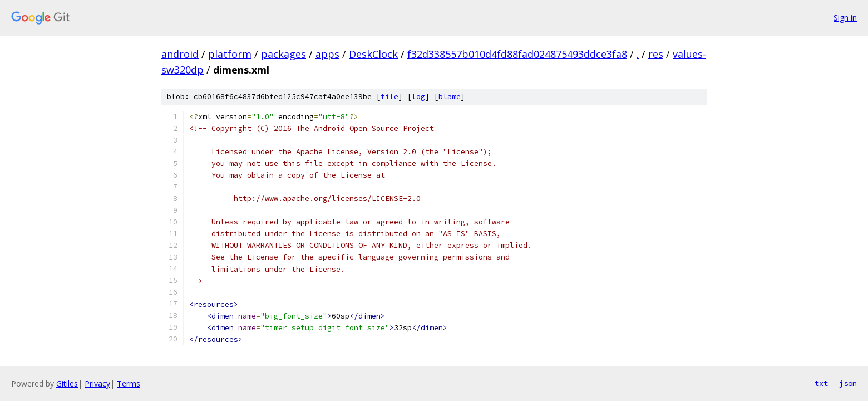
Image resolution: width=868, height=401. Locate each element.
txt (821, 383)
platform (230, 54)
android (180, 54)
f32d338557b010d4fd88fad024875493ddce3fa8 (517, 54)
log (418, 97)
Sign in (845, 18)
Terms (129, 383)
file (389, 97)
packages (283, 54)
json (848, 383)
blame (450, 97)
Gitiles (67, 383)
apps (327, 54)
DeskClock (373, 54)
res (656, 54)
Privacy (97, 383)
